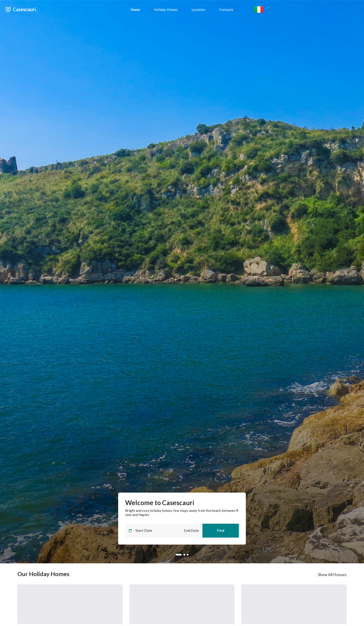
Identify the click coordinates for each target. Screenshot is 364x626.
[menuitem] (135, 10)
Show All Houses (332, 575)
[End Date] (186, 531)
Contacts (226, 10)
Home (135, 10)
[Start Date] (148, 531)
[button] (259, 10)
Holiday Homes (166, 10)
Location (198, 10)
